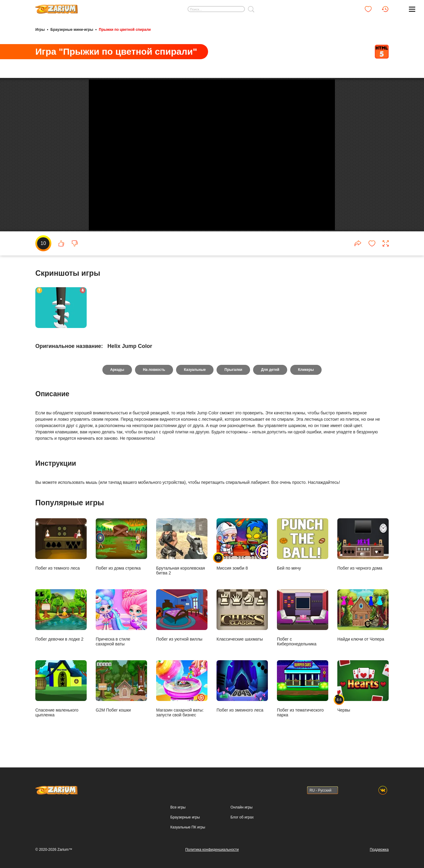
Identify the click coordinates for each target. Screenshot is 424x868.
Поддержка (379, 850)
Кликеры (306, 376)
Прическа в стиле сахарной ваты (121, 624)
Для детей (270, 376)
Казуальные (195, 376)
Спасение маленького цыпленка (61, 695)
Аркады (117, 376)
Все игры (178, 807)
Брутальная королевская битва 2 (182, 553)
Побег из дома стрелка (121, 551)
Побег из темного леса (61, 551)
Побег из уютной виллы (182, 622)
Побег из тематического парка (303, 695)
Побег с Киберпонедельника (303, 624)
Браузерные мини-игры (72, 30)
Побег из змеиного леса (242, 693)
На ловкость (154, 376)
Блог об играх (242, 817)
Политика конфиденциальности (212, 850)
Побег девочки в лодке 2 (61, 622)
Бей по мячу (303, 551)
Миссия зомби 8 (242, 551)
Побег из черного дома (363, 551)
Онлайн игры (241, 807)
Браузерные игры (185, 817)
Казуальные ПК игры (188, 827)
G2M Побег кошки (121, 693)
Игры (40, 30)
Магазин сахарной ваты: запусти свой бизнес (182, 695)
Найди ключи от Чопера (363, 622)
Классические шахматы (242, 622)
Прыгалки (233, 376)
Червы (363, 693)
